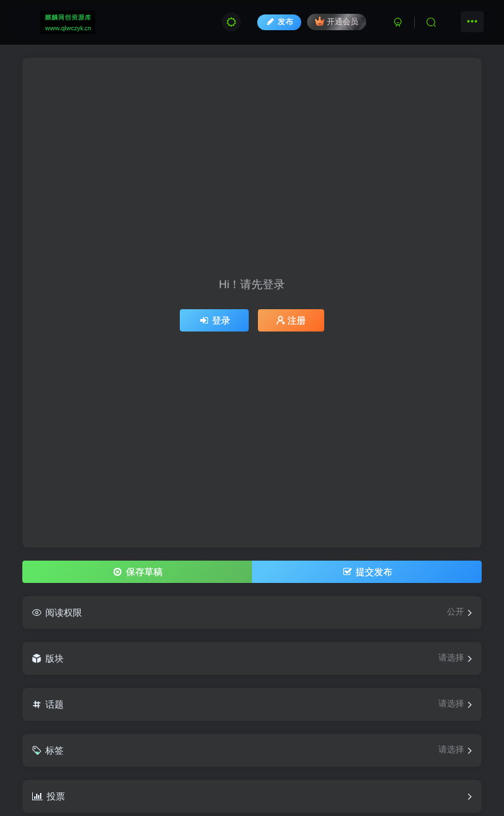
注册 (291, 320)
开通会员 (336, 21)
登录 (215, 320)
